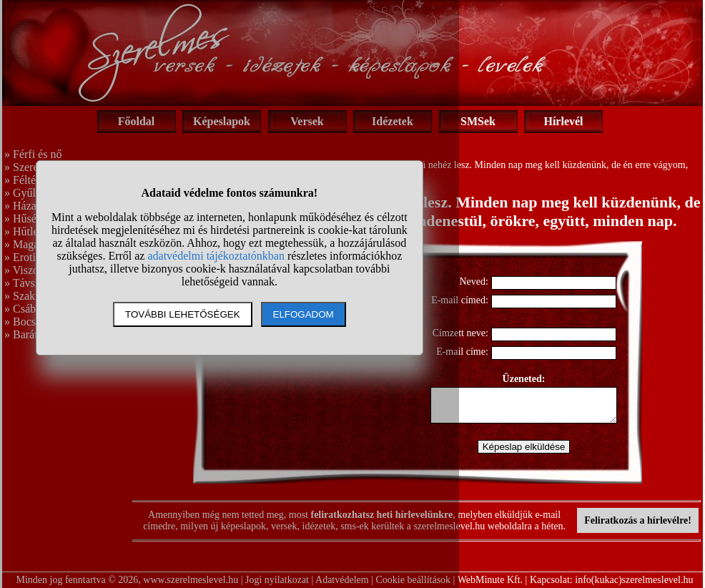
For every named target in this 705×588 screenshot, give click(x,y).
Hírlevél (563, 121)
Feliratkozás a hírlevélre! (638, 520)
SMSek (478, 121)
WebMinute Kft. (490, 580)
